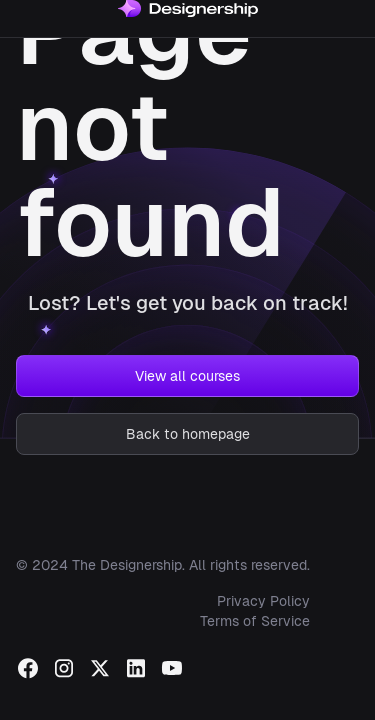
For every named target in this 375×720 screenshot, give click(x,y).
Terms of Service (255, 621)
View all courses (187, 376)
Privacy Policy (263, 601)
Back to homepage (188, 434)
